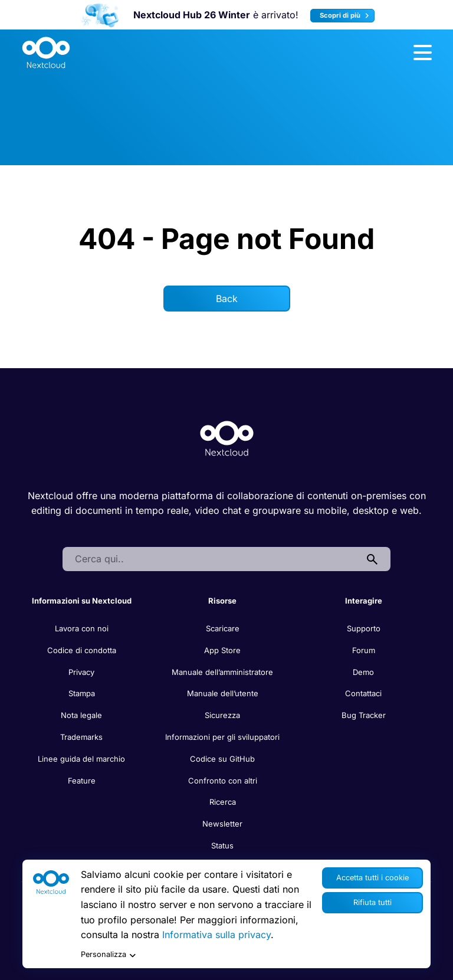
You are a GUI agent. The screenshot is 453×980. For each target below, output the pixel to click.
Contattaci (363, 693)
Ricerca (223, 802)
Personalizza (108, 955)
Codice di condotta (82, 650)
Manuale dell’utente (223, 693)
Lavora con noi (82, 628)
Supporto (364, 628)
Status (222, 845)
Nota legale (81, 715)
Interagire (364, 601)
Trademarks (81, 737)
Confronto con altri (223, 781)
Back (227, 299)
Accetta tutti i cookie (372, 878)
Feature (82, 781)
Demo (363, 672)
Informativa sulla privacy (216, 935)
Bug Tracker (364, 715)
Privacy (81, 672)
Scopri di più (346, 16)
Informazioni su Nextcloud (82, 601)
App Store (222, 650)
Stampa (82, 693)
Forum (364, 650)
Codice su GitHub (222, 759)
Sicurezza (222, 715)
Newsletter (222, 824)
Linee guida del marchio (81, 759)
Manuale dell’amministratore (222, 672)
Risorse (222, 601)
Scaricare (223, 628)
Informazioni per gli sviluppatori (222, 737)
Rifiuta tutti (372, 902)
